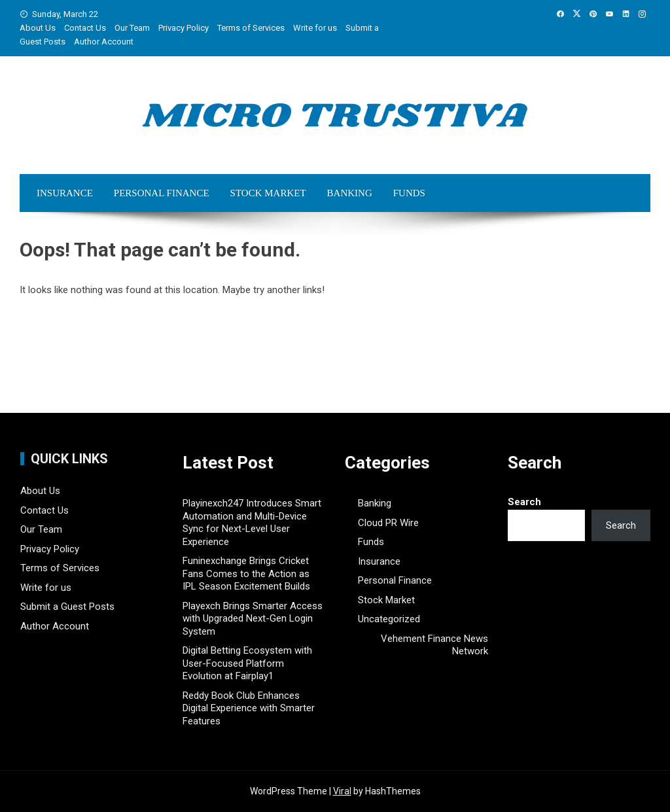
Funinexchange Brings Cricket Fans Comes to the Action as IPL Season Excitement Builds (246, 574)
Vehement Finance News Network (434, 645)
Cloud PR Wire (388, 523)
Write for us (315, 28)
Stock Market (268, 193)
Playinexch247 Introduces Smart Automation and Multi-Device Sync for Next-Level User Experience (252, 522)
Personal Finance (162, 193)
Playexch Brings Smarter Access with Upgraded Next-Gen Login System (253, 619)
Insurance (65, 193)
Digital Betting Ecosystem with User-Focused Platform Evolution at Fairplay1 (247, 663)
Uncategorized (389, 619)
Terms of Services (251, 28)
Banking (350, 193)
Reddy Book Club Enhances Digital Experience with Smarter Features (249, 708)
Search (524, 502)
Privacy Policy (184, 28)
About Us (38, 28)
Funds (409, 193)
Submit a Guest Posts (67, 607)
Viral (342, 791)
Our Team (132, 28)
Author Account (104, 42)
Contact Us (85, 28)
